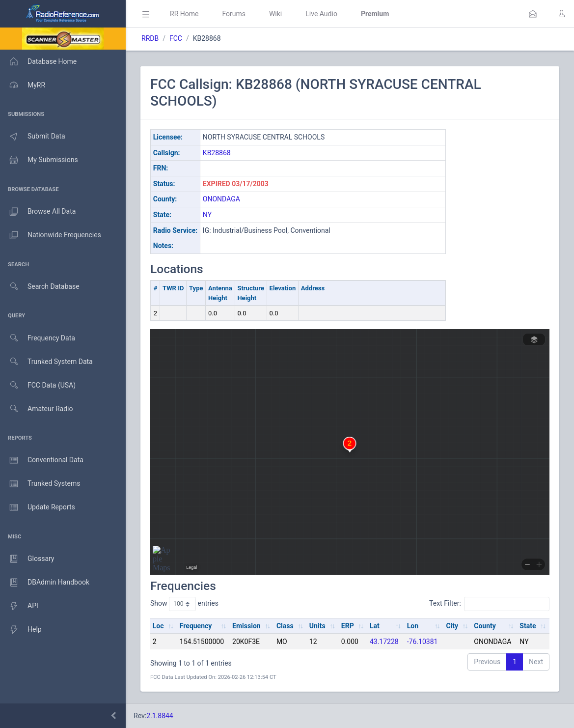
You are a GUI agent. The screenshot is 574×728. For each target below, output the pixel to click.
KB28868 (217, 153)
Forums (234, 14)
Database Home (38, 61)
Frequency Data (38, 338)
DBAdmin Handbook (45, 583)
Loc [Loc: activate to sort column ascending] (158, 626)
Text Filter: (489, 604)
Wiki (275, 14)
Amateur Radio (37, 409)
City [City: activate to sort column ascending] (452, 626)
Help (21, 630)
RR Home (184, 14)
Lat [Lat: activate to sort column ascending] (375, 626)
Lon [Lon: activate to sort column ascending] (413, 626)
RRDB (150, 38)
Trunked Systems (40, 484)
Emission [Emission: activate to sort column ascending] (246, 626)
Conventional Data (42, 460)
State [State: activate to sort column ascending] (528, 626)
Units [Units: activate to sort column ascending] (317, 626)
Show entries (184, 604)
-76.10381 (423, 642)
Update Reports (38, 507)
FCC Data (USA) (38, 385)
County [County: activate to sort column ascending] (485, 626)
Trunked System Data (46, 362)
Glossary (27, 559)
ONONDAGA (221, 199)
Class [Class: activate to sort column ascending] (285, 626)
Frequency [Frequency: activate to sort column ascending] (196, 626)
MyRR (23, 85)
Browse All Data (38, 212)
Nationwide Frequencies (51, 235)
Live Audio (321, 14)
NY (207, 215)
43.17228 (384, 642)
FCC (176, 38)
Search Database (40, 287)
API (19, 606)
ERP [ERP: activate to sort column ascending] (348, 626)
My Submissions (39, 160)
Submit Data (33, 137)
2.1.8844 (160, 716)
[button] (533, 14)
